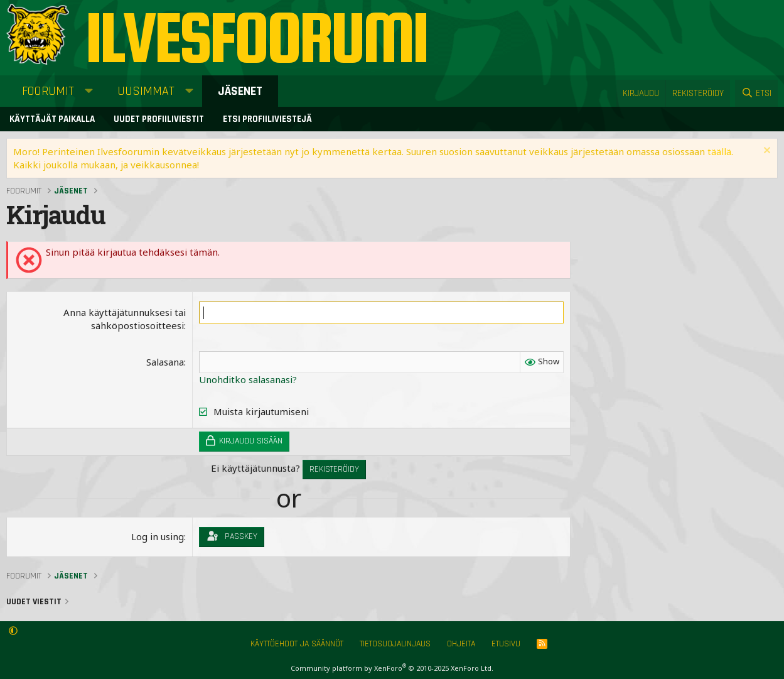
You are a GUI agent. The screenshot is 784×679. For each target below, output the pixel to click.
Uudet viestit (34, 602)
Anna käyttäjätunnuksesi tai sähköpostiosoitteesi (125, 319)
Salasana (165, 362)
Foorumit (48, 91)
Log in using (158, 536)
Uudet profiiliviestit (159, 119)
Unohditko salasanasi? (248, 379)
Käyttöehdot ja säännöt (297, 644)
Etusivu (506, 644)
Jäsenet (240, 91)
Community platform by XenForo (392, 668)
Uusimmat (146, 91)
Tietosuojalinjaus (395, 644)
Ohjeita (461, 644)
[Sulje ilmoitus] (765, 152)
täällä (719, 151)
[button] (89, 91)
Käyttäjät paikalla (52, 119)
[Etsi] (756, 93)
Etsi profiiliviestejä (267, 119)
